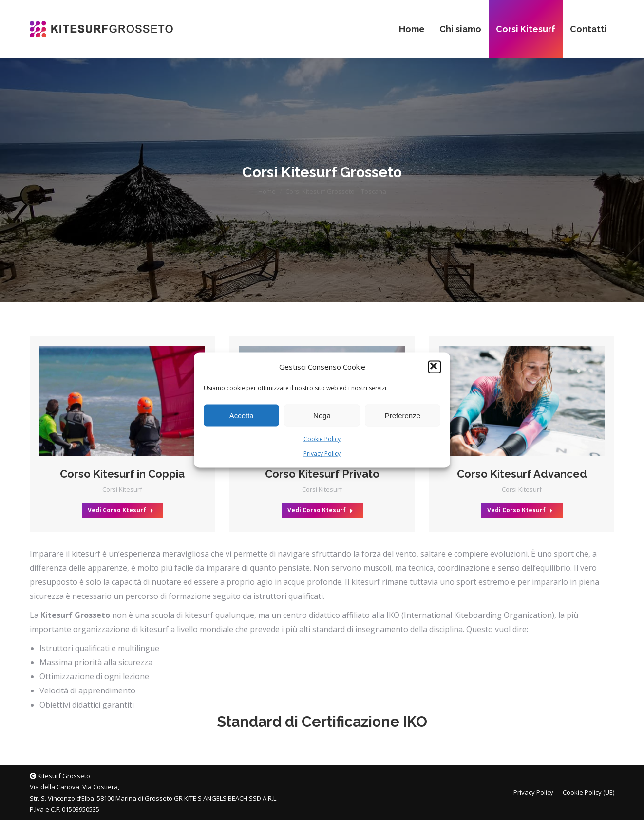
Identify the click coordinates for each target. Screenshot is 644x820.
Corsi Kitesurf (122, 489)
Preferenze (403, 415)
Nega (322, 415)
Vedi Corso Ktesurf (121, 510)
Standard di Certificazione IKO (322, 721)
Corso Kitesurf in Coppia (122, 474)
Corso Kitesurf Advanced (522, 474)
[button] (435, 367)
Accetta (242, 415)
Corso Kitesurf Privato (322, 474)
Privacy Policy (322, 454)
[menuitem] (412, 29)
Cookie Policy (322, 439)
